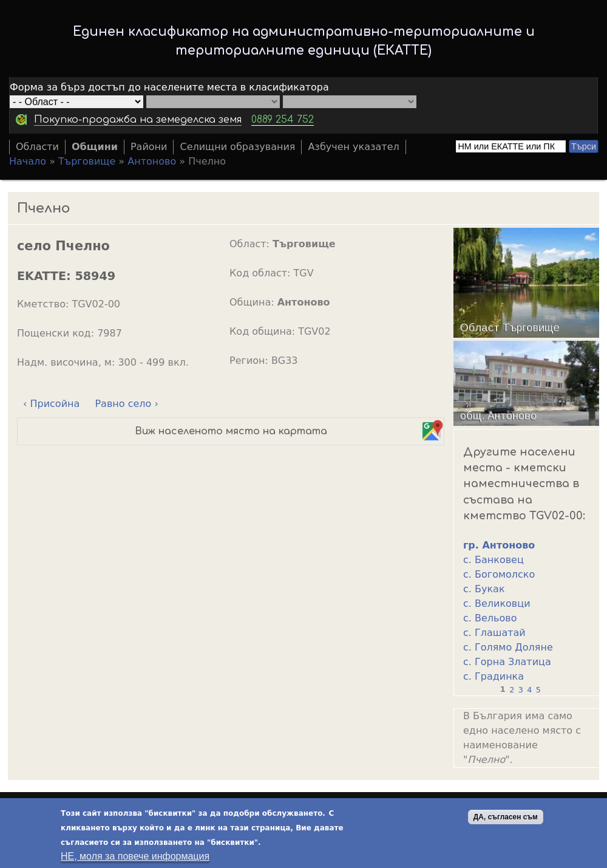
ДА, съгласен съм (506, 818)
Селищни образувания (237, 147)
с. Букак (484, 589)
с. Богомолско (499, 574)
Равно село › (126, 404)
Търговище (87, 161)
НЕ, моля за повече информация (135, 857)
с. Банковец (493, 560)
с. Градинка (493, 676)
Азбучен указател (353, 147)
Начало (28, 161)
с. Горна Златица (507, 662)
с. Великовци (497, 603)
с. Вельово (490, 618)
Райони (149, 147)
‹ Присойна (51, 404)
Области (37, 147)
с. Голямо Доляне (508, 647)
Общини (95, 147)
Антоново (152, 161)
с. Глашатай (494, 633)
